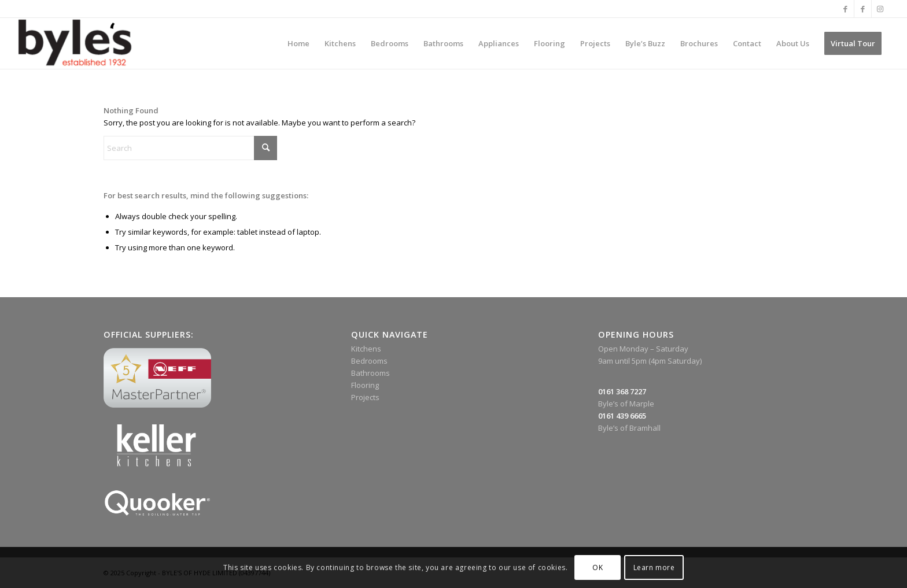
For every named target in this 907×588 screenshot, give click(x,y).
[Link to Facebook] (845, 9)
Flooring (365, 385)
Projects (365, 397)
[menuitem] (298, 43)
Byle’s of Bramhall (629, 428)
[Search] (190, 148)
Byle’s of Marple (626, 404)
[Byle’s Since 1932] (75, 43)
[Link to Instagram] (880, 9)
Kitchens (366, 349)
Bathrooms (370, 373)
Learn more (654, 567)
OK (598, 567)
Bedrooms (369, 361)
